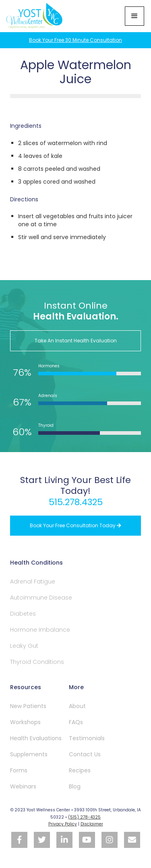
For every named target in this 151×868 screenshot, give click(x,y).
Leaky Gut (24, 646)
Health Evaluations (36, 738)
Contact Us (85, 754)
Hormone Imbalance (40, 630)
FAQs (76, 722)
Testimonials (87, 738)
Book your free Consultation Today (75, 525)
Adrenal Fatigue (33, 581)
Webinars (23, 786)
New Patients (28, 706)
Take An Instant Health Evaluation (76, 341)
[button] (134, 16)
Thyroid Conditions (37, 662)
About (77, 706)
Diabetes (23, 614)
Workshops (25, 722)
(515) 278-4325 (84, 817)
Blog (75, 786)
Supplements (29, 754)
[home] (35, 16)
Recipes (80, 770)
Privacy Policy (63, 824)
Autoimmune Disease (41, 598)
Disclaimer (92, 824)
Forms (19, 770)
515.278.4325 (76, 502)
